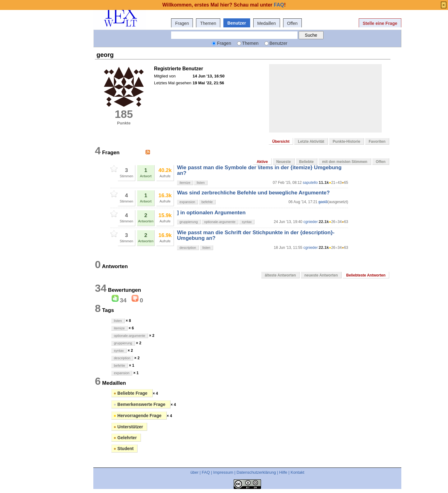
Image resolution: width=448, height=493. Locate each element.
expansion (187, 202)
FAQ (206, 472)
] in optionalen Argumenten (211, 213)
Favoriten (377, 142)
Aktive (262, 162)
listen (201, 183)
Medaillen (267, 23)
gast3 (323, 202)
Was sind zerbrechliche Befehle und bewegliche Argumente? (253, 193)
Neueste (284, 162)
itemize (185, 183)
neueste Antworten (321, 275)
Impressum (223, 472)
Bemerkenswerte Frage (140, 404)
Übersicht (281, 142)
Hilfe (283, 472)
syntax (247, 222)
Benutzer (237, 23)
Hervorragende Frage (138, 416)
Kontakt (297, 472)
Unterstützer (128, 427)
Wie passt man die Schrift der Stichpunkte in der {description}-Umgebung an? (256, 235)
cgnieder (310, 222)
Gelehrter (125, 438)
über (194, 472)
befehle (207, 202)
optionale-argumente (220, 222)
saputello (310, 183)
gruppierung (189, 222)
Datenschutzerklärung (256, 472)
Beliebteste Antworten (366, 275)
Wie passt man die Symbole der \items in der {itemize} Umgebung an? (259, 170)
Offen (292, 23)
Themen (208, 23)
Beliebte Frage (131, 393)
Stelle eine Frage (380, 23)
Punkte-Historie (346, 142)
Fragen (182, 23)
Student (124, 449)
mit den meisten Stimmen (345, 162)
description (188, 248)
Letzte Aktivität (311, 142)
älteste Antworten (280, 275)
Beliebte (307, 162)
